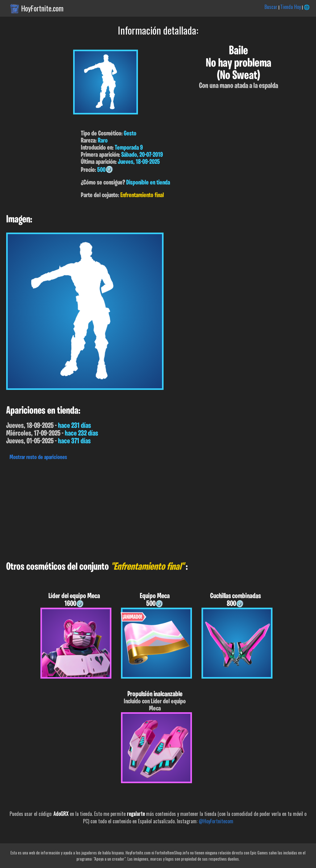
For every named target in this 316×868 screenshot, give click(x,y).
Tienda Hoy (291, 7)
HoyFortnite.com (42, 8)
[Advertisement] (158, 509)
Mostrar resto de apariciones (38, 457)
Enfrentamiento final (142, 195)
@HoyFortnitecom (216, 821)
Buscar (271, 7)
